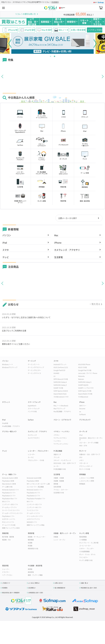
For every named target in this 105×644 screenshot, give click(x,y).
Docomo (82, 409)
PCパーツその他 (85, 470)
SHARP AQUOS (83, 385)
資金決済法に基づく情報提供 (11, 593)
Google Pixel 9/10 (59, 371)
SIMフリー (83, 406)
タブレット (6, 402)
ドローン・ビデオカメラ (62, 420)
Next (95, 43)
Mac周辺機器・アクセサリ (62, 412)
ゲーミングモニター (34, 371)
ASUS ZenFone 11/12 (61, 368)
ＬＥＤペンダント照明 (87, 481)
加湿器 (30, 543)
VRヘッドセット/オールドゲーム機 (38, 484)
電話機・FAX (6, 540)
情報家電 (5, 534)
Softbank (82, 415)
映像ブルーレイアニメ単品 (36, 525)
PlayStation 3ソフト (9, 496)
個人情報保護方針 (60, 588)
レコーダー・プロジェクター (38, 451)
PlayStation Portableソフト (36, 499)
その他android (83, 397)
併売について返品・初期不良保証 (32, 22)
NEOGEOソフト (32, 523)
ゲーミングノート (34, 365)
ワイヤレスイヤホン (60, 438)
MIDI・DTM (83, 446)
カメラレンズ (32, 435)
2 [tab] (54, 56)
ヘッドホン (57, 441)
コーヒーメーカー (85, 546)
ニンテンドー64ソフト (34, 508)
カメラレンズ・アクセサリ (67, 250)
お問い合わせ (59, 583)
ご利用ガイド (6, 583)
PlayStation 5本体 (8, 481)
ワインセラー (84, 558)
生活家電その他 (59, 493)
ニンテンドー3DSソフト (10, 505)
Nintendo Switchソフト (35, 490)
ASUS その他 (82, 368)
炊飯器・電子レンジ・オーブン (65, 534)
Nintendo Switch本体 (34, 478)
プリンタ (56, 458)
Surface (31, 420)
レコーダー (32, 455)
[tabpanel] (53, 44)
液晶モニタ (57, 455)
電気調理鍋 (83, 537)
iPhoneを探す (13, 30)
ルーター (56, 467)
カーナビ (31, 458)
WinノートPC (64, 30)
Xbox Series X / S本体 (9, 484)
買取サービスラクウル (97, 22)
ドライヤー (6, 573)
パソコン (7, 235)
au (80, 412)
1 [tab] (51, 56)
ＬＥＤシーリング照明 (87, 478)
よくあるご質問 (33, 583)
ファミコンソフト (33, 511)
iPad (5, 243)
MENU (3, 8)
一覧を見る (95, 304)
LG (54, 377)
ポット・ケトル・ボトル (87, 555)
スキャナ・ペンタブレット (62, 461)
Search (96, 8)
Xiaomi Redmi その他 (85, 394)
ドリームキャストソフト (35, 517)
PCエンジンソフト (8, 523)
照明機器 (82, 475)
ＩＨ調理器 (83, 540)
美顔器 (30, 570)
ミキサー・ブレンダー (87, 549)
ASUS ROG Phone (84, 365)
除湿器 (30, 546)
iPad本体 (5, 424)
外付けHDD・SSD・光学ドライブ (65, 464)
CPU (81, 458)
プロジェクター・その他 (36, 461)
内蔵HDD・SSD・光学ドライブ (90, 455)
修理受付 (71, 22)
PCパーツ (83, 451)
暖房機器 (31, 540)
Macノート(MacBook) (61, 406)
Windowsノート (8, 365)
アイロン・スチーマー (61, 490)
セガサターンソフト (9, 520)
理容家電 (5, 566)
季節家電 (31, 534)
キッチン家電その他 (86, 561)
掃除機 (56, 484)
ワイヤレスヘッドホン (61, 444)
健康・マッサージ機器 (35, 575)
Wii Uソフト (6, 502)
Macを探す (47, 30)
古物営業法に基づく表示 (36, 593)
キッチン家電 (84, 534)
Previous (10, 43)
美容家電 (31, 573)
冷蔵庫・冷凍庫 (59, 478)
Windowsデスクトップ (10, 368)
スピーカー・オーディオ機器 (89, 443)
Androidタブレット (60, 365)
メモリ (81, 461)
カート (101, 8)
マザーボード (84, 464)
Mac (56, 235)
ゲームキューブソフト (9, 508)
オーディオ (83, 432)
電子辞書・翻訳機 (8, 537)
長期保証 (45, 22)
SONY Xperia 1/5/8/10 (61, 391)
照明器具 (82, 484)
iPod (81, 435)
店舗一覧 (84, 583)
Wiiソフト (30, 502)
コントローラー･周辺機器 (35, 487)
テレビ (6, 257)
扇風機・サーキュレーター (37, 537)
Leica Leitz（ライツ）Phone (88, 374)
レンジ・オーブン (59, 540)
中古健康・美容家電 (35, 566)
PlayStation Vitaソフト (10, 499)
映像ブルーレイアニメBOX (11, 528)
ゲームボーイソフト (33, 514)
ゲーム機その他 (7, 487)
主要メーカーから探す (67, 218)
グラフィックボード (86, 467)
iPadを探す (30, 30)
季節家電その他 (33, 549)
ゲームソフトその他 (9, 525)
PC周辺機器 (58, 451)
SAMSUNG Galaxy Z (60, 385)
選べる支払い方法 (58, 22)
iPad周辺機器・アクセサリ (11, 427)
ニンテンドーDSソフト (34, 505)
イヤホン (56, 435)
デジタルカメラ (85, 420)
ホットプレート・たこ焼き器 (89, 543)
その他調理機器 (84, 552)
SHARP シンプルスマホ (86, 388)
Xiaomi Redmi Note (60, 394)
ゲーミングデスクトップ (36, 368)
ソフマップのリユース (95, 30)
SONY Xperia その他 (85, 391)
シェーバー (6, 570)
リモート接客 (84, 22)
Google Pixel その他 (85, 371)
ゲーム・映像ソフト (9, 475)
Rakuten (81, 380)
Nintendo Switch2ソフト (11, 490)
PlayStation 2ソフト (34, 496)
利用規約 (55, 2)
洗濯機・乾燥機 (59, 481)
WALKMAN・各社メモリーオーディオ (91, 439)
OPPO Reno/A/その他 (61, 380)
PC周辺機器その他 (60, 470)
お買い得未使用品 (78, 30)
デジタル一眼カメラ (9, 432)
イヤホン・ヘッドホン (62, 432)
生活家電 (58, 257)
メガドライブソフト (33, 520)
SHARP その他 (58, 388)
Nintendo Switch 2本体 (10, 478)
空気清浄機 (57, 487)
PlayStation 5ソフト (9, 493)
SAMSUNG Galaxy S (85, 383)
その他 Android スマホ (61, 397)
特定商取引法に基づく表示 (89, 588)
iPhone (58, 243)
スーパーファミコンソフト (11, 511)
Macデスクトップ (59, 409)
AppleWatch (32, 406)
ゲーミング (32, 361)
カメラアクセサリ (34, 438)
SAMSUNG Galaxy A (60, 383)
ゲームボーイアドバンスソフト (12, 514)
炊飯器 (56, 537)
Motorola (81, 377)
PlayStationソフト (8, 517)
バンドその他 (32, 412)
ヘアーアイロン (7, 575)
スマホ (6, 250)
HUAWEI (56, 374)
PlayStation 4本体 (33, 481)
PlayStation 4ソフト (34, 493)
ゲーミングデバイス (34, 374)
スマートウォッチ (34, 402)
